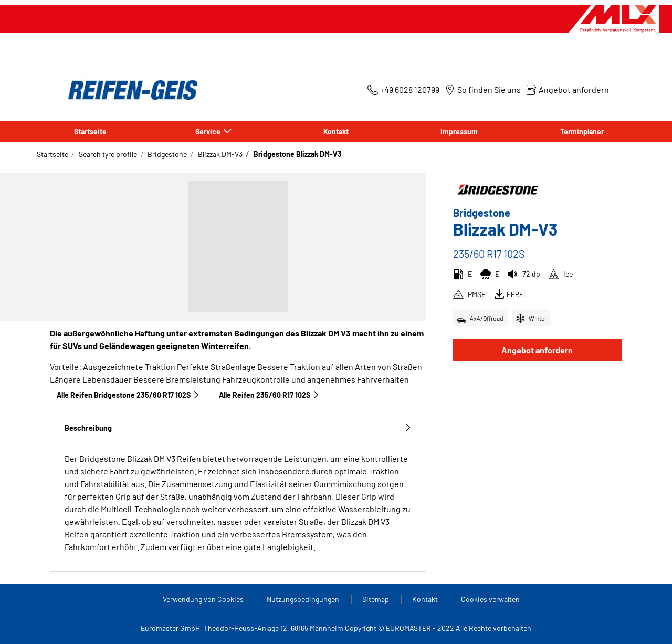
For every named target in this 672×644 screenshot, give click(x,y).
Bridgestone (166, 154)
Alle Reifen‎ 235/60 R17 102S (269, 395)
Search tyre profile (107, 154)
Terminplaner (582, 131)
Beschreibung (238, 428)
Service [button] (209, 131)
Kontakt (336, 131)
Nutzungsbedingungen (304, 599)
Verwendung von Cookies (204, 599)
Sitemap (376, 599)
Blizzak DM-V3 (219, 154)
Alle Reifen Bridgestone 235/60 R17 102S (128, 395)
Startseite (90, 131)
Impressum (459, 131)
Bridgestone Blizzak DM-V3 (297, 154)
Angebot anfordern (537, 350)
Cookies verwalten (490, 599)
